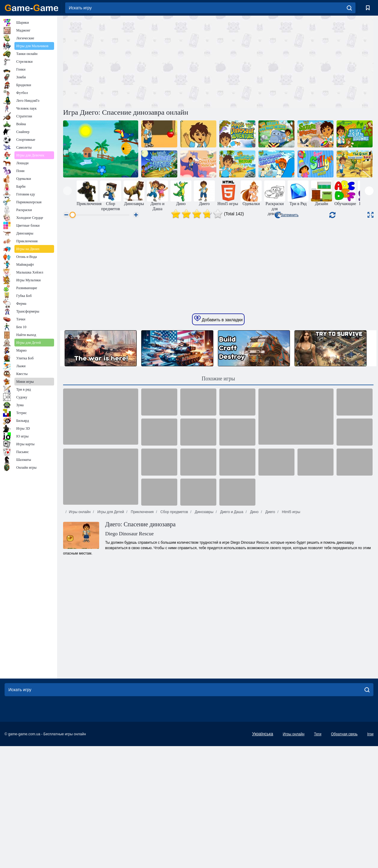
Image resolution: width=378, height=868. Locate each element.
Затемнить (287, 215)
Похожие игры (218, 524)
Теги (318, 853)
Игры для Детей (110, 657)
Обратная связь (344, 853)
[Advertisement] (141, 61)
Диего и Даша (231, 657)
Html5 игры (291, 657)
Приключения (142, 657)
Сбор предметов (174, 657)
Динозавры (204, 657)
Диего (270, 657)
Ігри (370, 853)
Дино (254, 657)
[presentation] (67, 191)
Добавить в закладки (218, 464)
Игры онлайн (80, 657)
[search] (349, 8)
